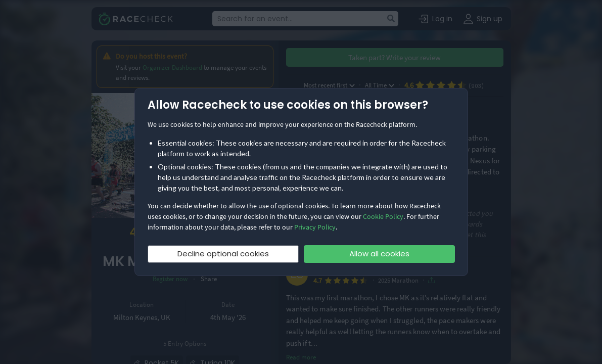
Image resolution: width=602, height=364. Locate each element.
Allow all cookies (379, 254)
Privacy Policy (315, 227)
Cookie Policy (383, 216)
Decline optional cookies (223, 254)
